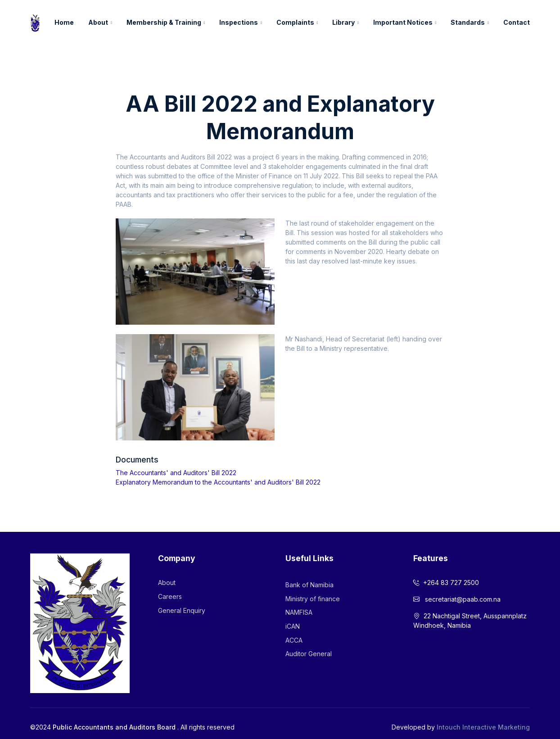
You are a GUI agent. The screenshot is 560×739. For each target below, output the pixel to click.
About (98, 22)
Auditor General (309, 654)
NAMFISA (299, 612)
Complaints (295, 22)
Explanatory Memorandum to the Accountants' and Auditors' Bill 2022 (218, 482)
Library (343, 22)
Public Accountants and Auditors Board (114, 727)
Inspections (239, 22)
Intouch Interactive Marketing (483, 727)
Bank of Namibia (309, 585)
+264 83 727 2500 (446, 583)
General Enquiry (182, 610)
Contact (517, 22)
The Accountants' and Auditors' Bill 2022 (176, 473)
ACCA (294, 640)
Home (64, 22)
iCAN (293, 626)
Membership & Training (164, 22)
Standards (468, 22)
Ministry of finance (313, 599)
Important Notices (403, 22)
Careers (170, 596)
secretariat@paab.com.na (457, 599)
